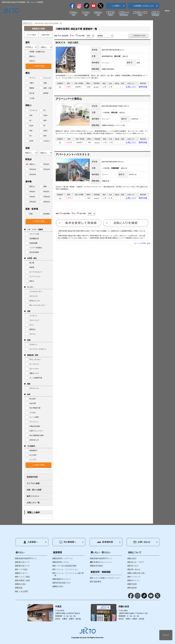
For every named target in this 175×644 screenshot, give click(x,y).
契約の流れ (21, 584)
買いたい (86, 14)
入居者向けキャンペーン (102, 562)
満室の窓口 (59, 586)
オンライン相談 (23, 577)
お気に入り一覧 (33, 503)
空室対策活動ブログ (63, 583)
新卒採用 (133, 584)
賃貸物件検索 (32, 477)
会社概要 (155, 14)
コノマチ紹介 (22, 569)
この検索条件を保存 (138, 36)
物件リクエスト (33, 496)
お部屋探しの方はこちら (144, 6)
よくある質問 (22, 591)
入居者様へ (31, 542)
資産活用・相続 (140, 14)
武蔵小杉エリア (23, 562)
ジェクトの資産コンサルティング (106, 578)
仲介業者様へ (68, 542)
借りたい (74, 14)
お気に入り (131, 87)
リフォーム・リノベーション (66, 569)
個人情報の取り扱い (138, 573)
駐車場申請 (105, 542)
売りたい (98, 14)
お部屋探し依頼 (23, 580)
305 (60, 144)
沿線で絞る (46, 35)
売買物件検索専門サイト (102, 558)
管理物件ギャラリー (63, 579)
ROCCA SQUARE (67, 43)
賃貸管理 (110, 14)
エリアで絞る (31, 35)
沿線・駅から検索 (34, 490)
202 (60, 200)
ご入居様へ (116, 6)
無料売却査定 (97, 566)
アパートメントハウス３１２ (73, 156)
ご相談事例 (96, 582)
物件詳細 (143, 87)
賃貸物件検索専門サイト (27, 558)
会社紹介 (133, 558)
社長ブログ (134, 566)
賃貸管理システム (62, 562)
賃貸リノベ (124, 14)
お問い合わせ (142, 542)
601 (60, 87)
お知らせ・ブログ (137, 562)
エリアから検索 (33, 483)
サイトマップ (135, 577)
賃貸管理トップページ (63, 558)
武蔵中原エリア (23, 566)
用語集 (20, 588)
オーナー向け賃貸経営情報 (65, 566)
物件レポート (22, 573)
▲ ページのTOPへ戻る (142, 246)
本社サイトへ (135, 580)
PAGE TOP (166, 635)
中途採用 (133, 588)
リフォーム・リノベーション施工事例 (69, 574)
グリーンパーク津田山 (69, 100)
